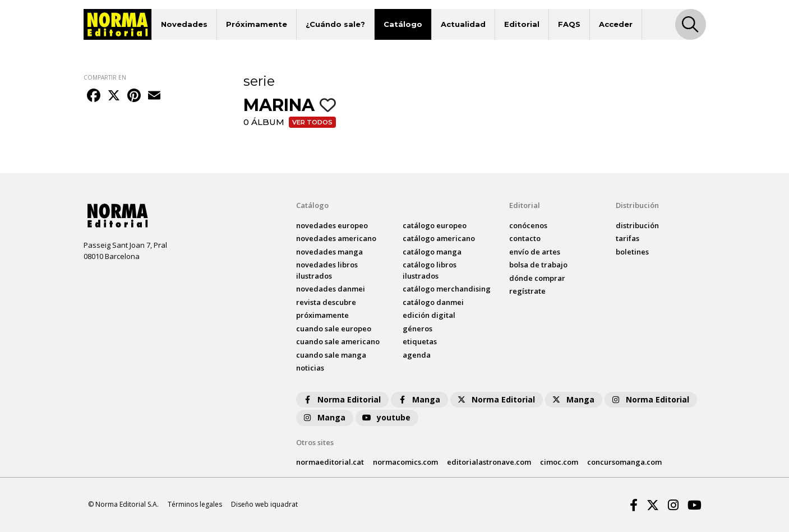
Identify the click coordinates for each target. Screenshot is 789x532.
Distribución (637, 205)
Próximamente (257, 24)
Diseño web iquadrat (264, 504)
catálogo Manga (432, 252)
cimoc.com (559, 462)
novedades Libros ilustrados (327, 270)
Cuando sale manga (331, 355)
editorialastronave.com (489, 462)
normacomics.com (405, 462)
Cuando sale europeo (334, 329)
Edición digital (429, 315)
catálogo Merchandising (447, 289)
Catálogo (403, 24)
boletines (632, 252)
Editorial (522, 24)
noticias (310, 368)
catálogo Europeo (435, 225)
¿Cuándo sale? (335, 24)
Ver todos (312, 122)
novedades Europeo (332, 225)
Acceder (616, 24)
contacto (525, 238)
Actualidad (463, 24)
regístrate (527, 291)
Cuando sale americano (338, 341)
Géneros (417, 329)
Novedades (184, 24)
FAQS (569, 24)
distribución (637, 225)
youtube (386, 417)
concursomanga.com (624, 462)
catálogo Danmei (433, 302)
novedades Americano (336, 238)
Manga (418, 399)
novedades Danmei (331, 289)
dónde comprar (537, 278)
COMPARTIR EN (105, 77)
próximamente (322, 315)
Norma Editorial (341, 399)
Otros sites (315, 442)
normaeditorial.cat (330, 462)
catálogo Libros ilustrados (430, 270)
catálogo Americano (439, 238)
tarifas (627, 238)
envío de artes (535, 252)
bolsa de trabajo (538, 265)
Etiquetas (420, 341)
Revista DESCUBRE (326, 302)
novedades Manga (329, 252)
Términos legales (195, 504)
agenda (417, 355)
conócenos (528, 225)
